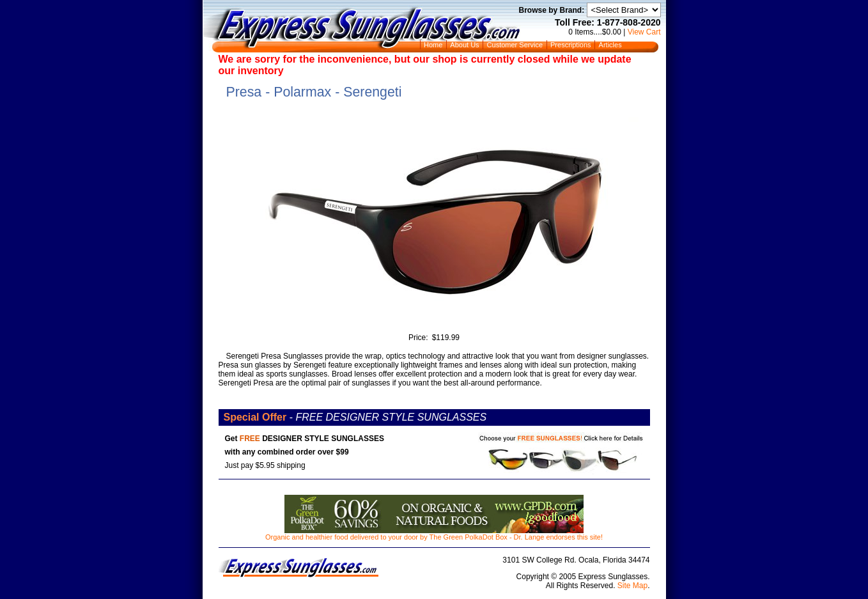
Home (433, 45)
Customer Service (515, 45)
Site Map (632, 586)
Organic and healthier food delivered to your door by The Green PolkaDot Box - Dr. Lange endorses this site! (434, 534)
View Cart (644, 32)
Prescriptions (571, 45)
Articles (610, 45)
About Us (464, 45)
